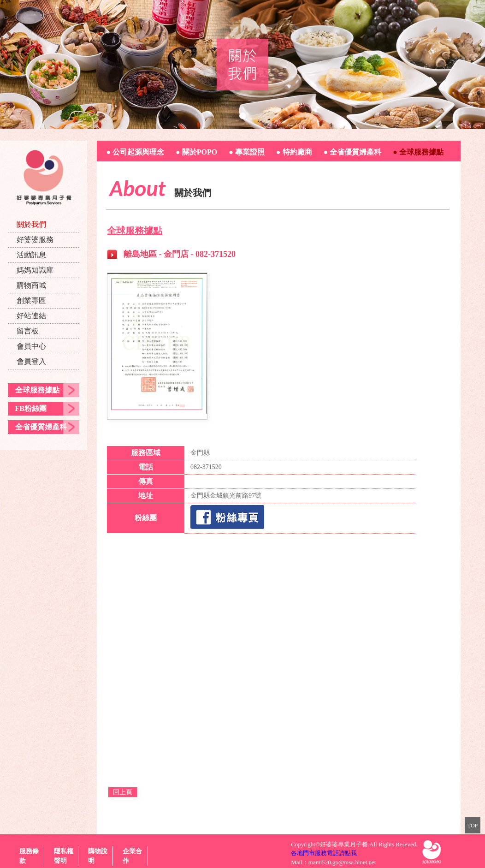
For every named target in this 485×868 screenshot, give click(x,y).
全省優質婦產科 (41, 427)
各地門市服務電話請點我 (324, 853)
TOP (473, 826)
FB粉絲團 (31, 408)
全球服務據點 (37, 390)
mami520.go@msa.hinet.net (342, 862)
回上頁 (123, 792)
